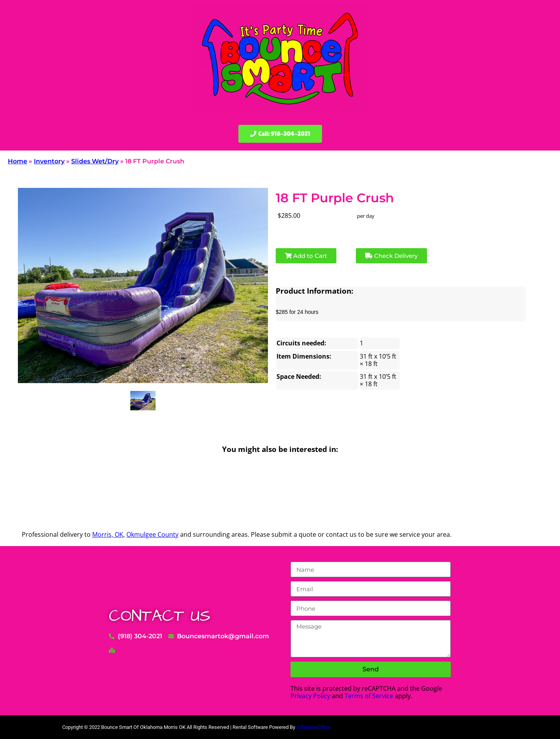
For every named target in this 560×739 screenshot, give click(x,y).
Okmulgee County (152, 534)
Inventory (49, 161)
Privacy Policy (310, 696)
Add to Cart (306, 256)
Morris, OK (108, 534)
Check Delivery (391, 256)
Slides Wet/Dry (95, 161)
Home (17, 161)
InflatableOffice (313, 727)
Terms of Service (369, 696)
